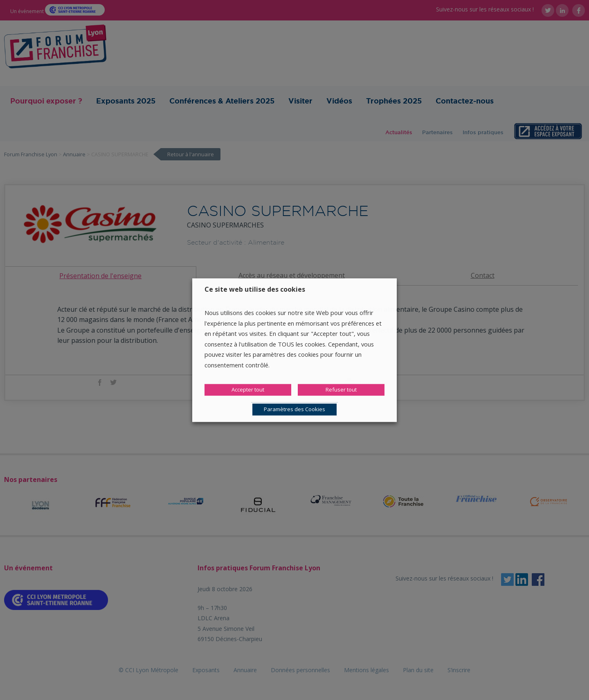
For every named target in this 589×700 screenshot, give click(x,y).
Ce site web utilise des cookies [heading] (255, 289)
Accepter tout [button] (248, 389)
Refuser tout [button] (341, 389)
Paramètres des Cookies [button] (294, 409)
